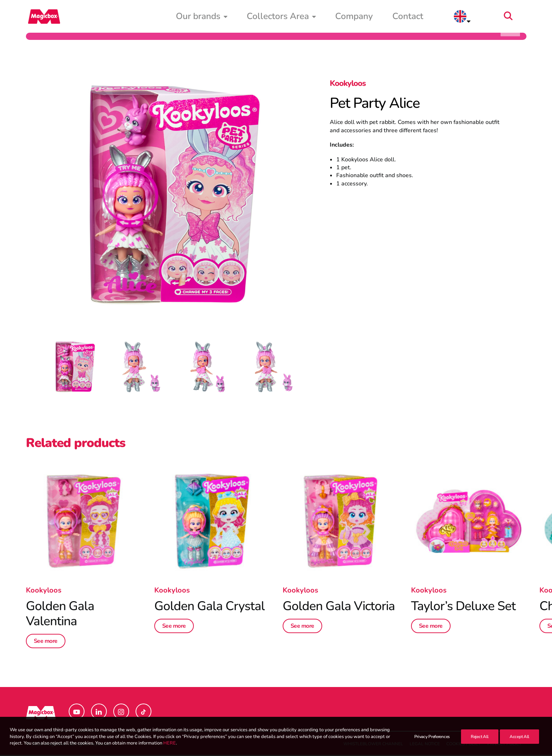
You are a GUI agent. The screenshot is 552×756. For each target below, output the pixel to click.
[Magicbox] (42, 17)
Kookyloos (348, 84)
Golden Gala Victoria (339, 607)
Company (417, 17)
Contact (455, 17)
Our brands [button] (303, 17)
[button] (523, 17)
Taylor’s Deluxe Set (463, 607)
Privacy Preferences (432, 745)
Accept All (519, 745)
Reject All (480, 745)
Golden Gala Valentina (60, 615)
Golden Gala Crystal (209, 607)
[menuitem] (303, 17)
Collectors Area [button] (363, 17)
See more (46, 642)
